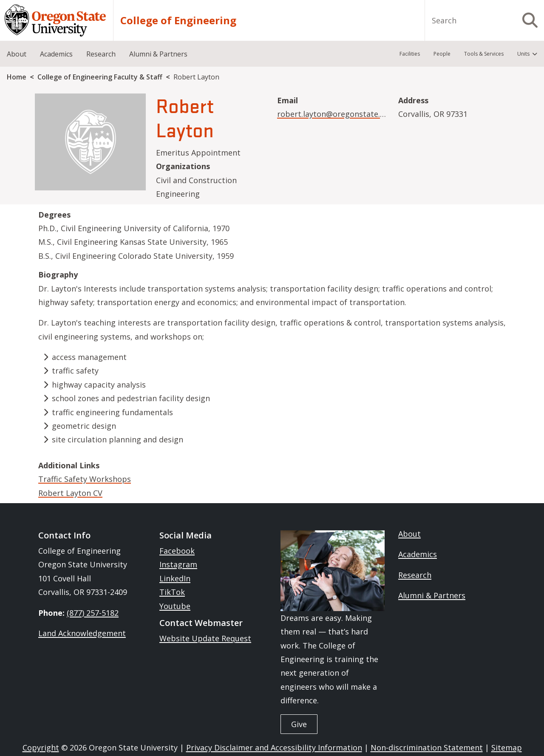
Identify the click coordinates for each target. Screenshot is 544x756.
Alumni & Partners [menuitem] (158, 54)
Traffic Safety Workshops (85, 479)
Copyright (41, 748)
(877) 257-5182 (93, 613)
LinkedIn (175, 578)
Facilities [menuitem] (410, 54)
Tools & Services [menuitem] (484, 54)
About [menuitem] (17, 54)
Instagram (178, 564)
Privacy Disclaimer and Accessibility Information (274, 748)
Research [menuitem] (101, 54)
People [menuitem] (442, 54)
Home (17, 77)
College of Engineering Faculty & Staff (100, 77)
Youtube (175, 606)
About (409, 534)
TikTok (172, 592)
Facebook (177, 551)
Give (299, 724)
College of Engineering (178, 20)
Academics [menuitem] (56, 54)
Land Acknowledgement (82, 633)
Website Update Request (205, 638)
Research (415, 575)
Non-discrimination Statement (427, 748)
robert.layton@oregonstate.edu (335, 114)
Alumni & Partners (432, 595)
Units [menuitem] (523, 54)
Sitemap (507, 748)
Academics (418, 554)
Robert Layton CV (70, 493)
